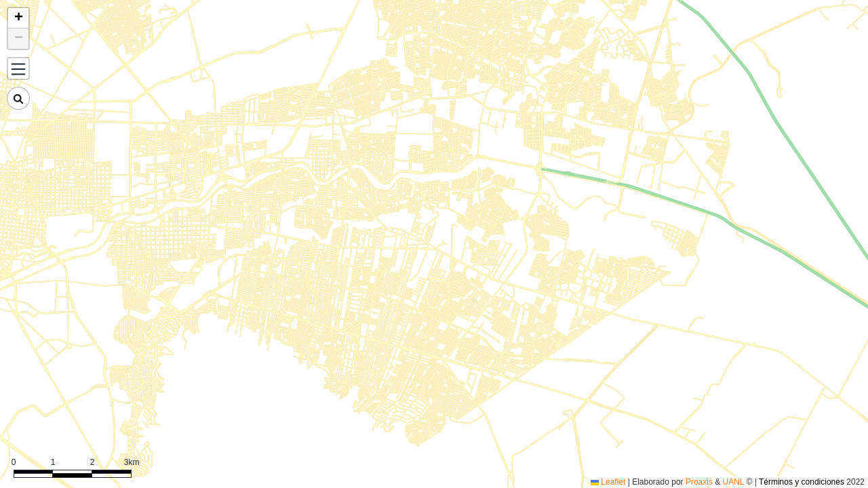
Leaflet (608, 482)
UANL (734, 482)
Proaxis (699, 482)
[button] (18, 18)
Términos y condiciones (802, 482)
